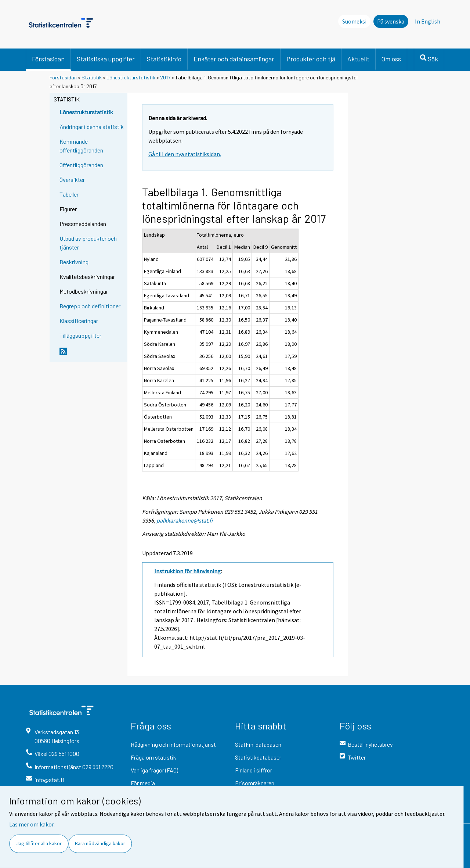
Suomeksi (354, 21)
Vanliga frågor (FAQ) (154, 770)
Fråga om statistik (153, 757)
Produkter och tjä (311, 59)
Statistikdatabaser (258, 757)
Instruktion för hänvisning (187, 571)
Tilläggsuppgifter (80, 335)
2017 (165, 77)
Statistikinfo (164, 59)
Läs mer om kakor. (32, 824)
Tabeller (69, 194)
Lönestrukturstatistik (131, 77)
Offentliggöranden (81, 165)
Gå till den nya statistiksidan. (185, 154)
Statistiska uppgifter (106, 59)
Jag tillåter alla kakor (39, 843)
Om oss (391, 59)
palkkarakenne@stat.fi (185, 520)
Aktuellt (358, 59)
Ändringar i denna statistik (92, 127)
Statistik (92, 77)
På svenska (391, 21)
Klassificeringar (79, 321)
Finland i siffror (254, 770)
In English (428, 21)
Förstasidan (48, 59)
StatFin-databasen (258, 744)
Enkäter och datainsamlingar (234, 59)
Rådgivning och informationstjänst (173, 744)
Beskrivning (74, 262)
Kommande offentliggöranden (81, 146)
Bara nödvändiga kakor (100, 843)
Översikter (72, 180)
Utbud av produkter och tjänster (88, 243)
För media (143, 783)
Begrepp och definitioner (90, 306)
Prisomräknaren (255, 783)
